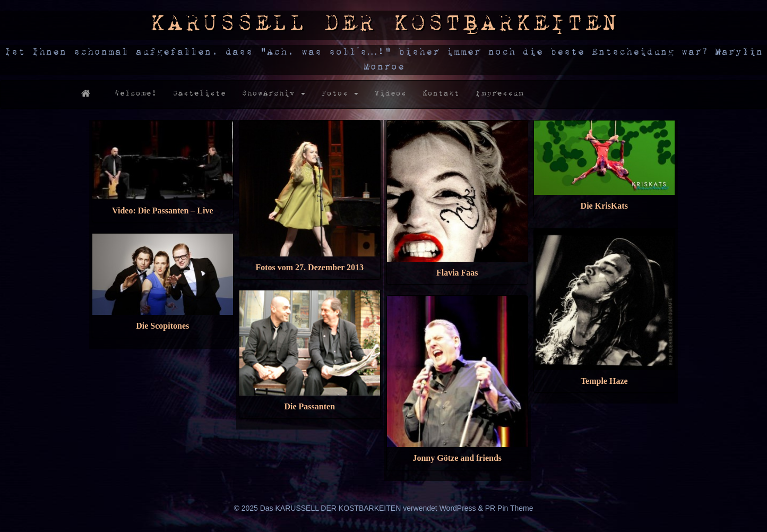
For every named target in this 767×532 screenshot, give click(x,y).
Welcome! (135, 94)
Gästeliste (199, 94)
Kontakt (441, 94)
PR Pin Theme (509, 508)
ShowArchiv (273, 94)
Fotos (340, 94)
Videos (390, 94)
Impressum (499, 94)
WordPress (458, 508)
